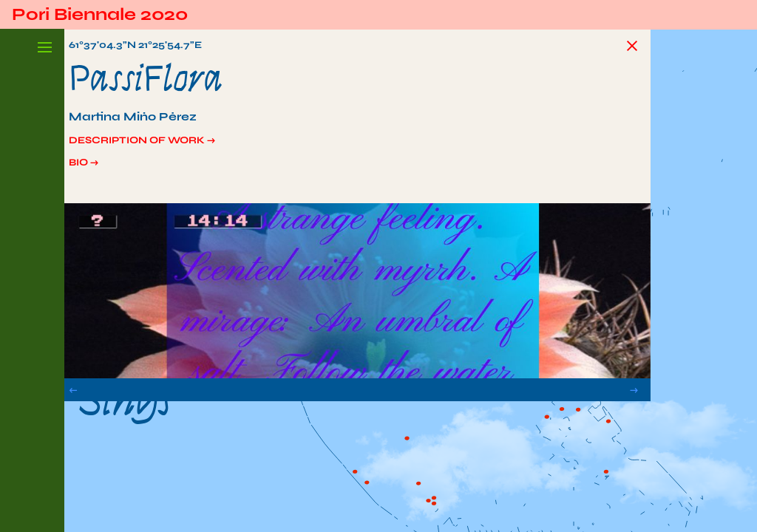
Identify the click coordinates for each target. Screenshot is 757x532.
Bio (95, 171)
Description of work (166, 146)
